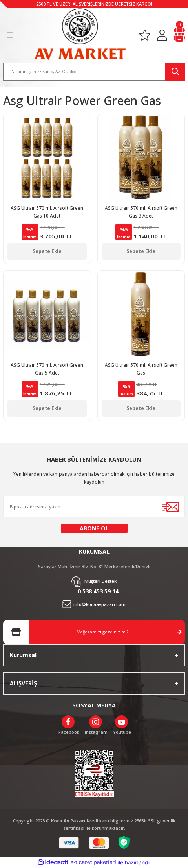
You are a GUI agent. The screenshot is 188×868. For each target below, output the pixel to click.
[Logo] (80, 34)
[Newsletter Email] (94, 507)
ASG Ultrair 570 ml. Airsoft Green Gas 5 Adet (47, 369)
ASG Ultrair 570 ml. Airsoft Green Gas (141, 369)
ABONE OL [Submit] (94, 528)
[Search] (94, 72)
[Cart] (179, 35)
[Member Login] (162, 35)
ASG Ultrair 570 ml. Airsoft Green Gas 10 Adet (47, 212)
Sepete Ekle (47, 251)
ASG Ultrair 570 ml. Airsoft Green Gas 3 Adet (141, 212)
